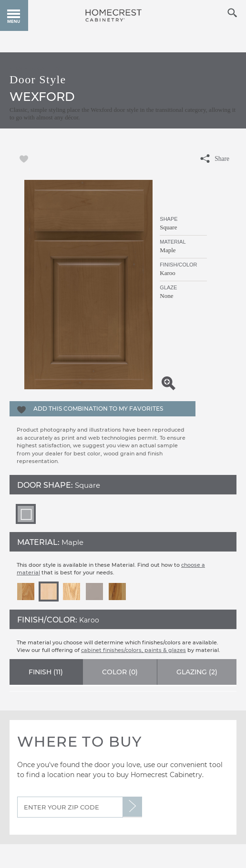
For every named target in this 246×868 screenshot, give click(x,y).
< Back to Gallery (35, 69)
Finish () (46, 672)
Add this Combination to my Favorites (98, 409)
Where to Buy (80, 742)
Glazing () (197, 672)
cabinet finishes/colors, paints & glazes (133, 650)
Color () (120, 672)
